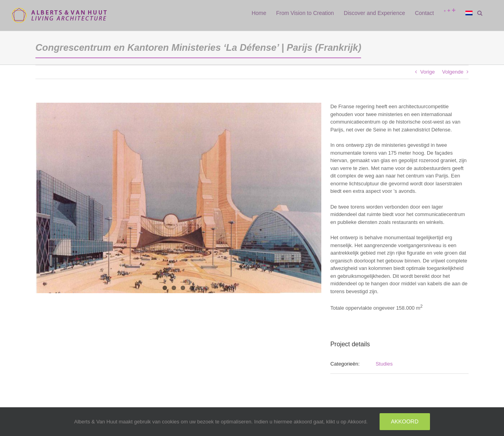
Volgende (453, 72)
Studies (384, 364)
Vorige (427, 72)
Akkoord (405, 421)
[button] (480, 13)
